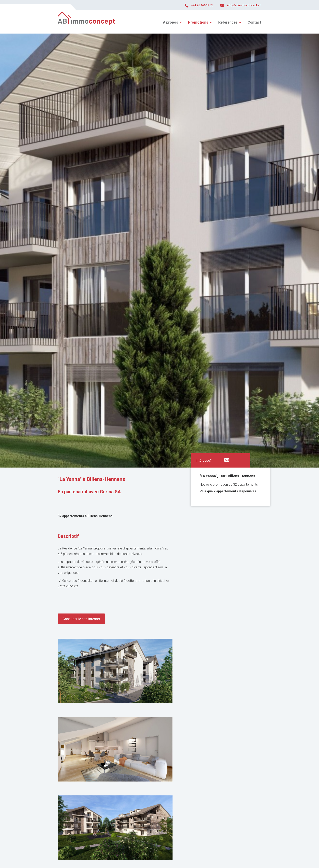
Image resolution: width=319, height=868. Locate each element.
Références (228, 22)
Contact (254, 22)
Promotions (198, 22)
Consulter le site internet (81, 619)
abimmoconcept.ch (86, 22)
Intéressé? (204, 460)
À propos (170, 22)
